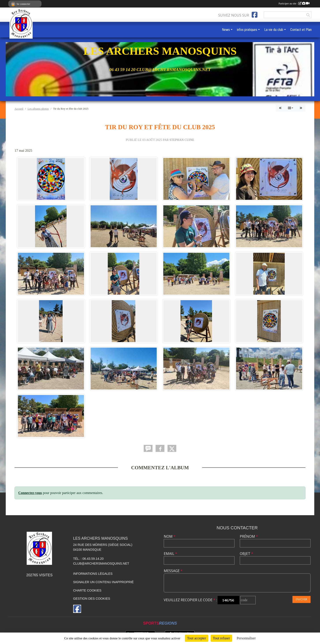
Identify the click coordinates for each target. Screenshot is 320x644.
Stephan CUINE (182, 140)
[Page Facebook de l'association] (255, 15)
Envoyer (301, 599)
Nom (170, 536)
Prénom (249, 536)
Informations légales (93, 574)
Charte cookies (87, 590)
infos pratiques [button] (247, 30)
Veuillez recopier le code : (190, 600)
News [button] (226, 30)
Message (173, 571)
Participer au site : (294, 4)
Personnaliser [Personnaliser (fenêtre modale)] (246, 638)
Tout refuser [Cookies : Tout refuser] (221, 638)
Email (170, 554)
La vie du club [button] (274, 30)
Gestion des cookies (92, 599)
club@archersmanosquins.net (101, 563)
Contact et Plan (301, 30)
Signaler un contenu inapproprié (103, 582)
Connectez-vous (30, 493)
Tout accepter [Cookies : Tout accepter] (197, 638)
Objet (247, 554)
